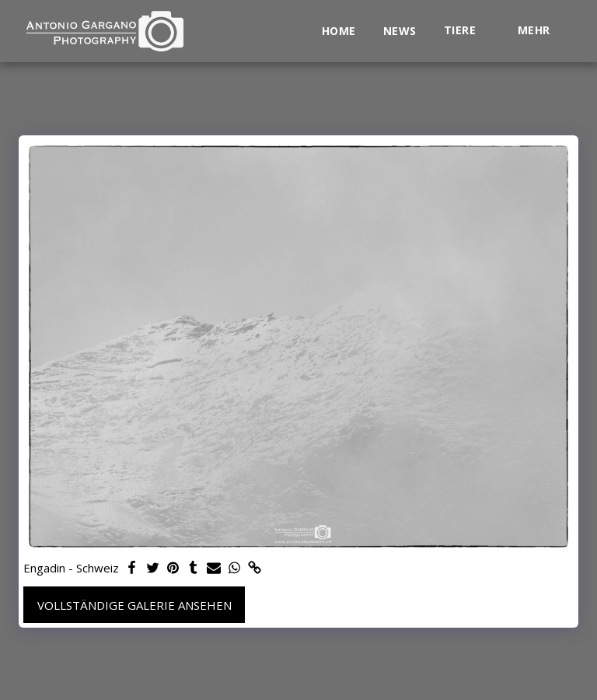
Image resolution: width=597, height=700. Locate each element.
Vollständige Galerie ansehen (134, 605)
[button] (467, 31)
